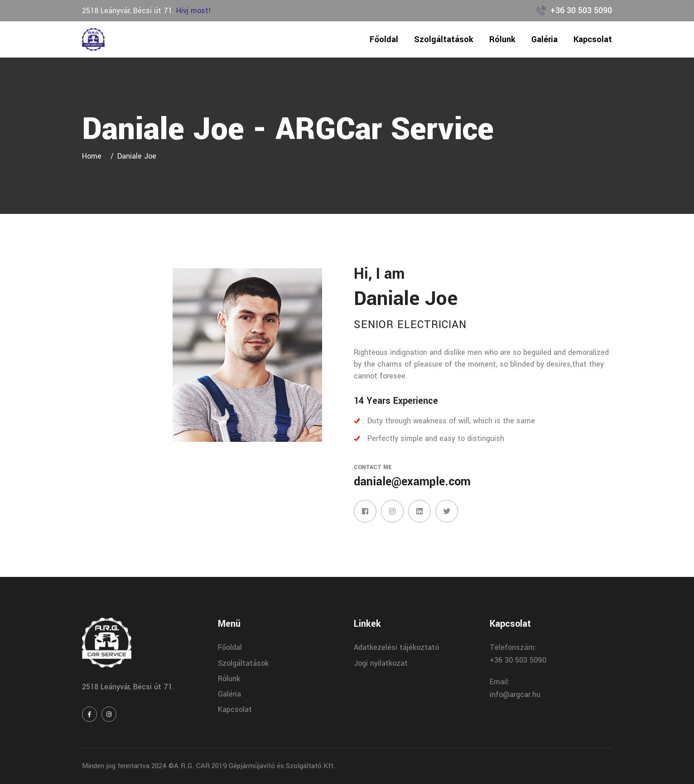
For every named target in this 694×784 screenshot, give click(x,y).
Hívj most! (194, 11)
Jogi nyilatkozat (381, 663)
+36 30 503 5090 (581, 10)
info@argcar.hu (515, 694)
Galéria (545, 39)
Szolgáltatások (444, 39)
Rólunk (502, 39)
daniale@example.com (412, 482)
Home (94, 156)
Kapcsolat (593, 39)
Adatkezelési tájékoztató (396, 647)
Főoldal (384, 39)
